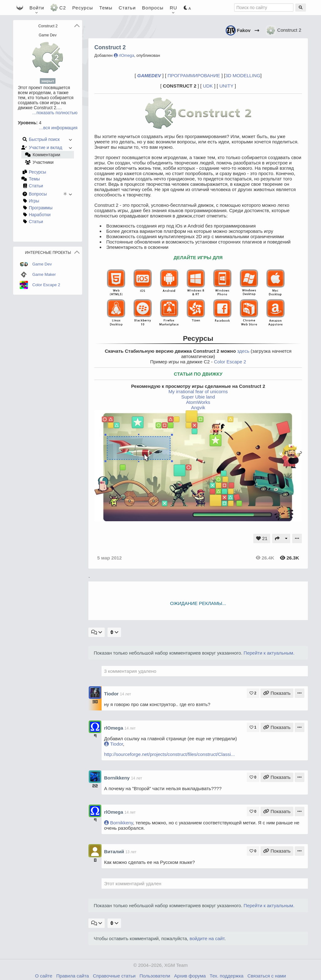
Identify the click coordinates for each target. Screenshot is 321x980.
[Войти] (37, 8)
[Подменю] (297, 538)
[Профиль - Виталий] (95, 850)
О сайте (44, 976)
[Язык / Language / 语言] (174, 8)
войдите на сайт (207, 938)
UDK (208, 86)
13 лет (131, 852)
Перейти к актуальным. (269, 653)
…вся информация (58, 128)
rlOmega (124, 55)
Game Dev (48, 35)
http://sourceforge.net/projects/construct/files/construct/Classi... (169, 754)
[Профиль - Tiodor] (95, 692)
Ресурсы (83, 8)
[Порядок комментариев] (114, 632)
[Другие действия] (286, 538)
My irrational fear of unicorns (198, 391)
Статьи (127, 8)
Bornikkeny (118, 778)
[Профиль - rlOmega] (95, 726)
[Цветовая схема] (187, 8)
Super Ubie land (198, 397)
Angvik (198, 407)
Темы (106, 8)
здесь (243, 351)
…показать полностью (55, 113)
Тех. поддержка (227, 976)
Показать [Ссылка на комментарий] (277, 693)
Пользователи (155, 976)
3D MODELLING (243, 75)
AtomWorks (198, 402)
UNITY (226, 86)
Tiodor (112, 694)
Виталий (115, 851)
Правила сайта (72, 976)
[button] (77, 26)
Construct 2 (284, 30)
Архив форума (190, 976)
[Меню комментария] (300, 693)
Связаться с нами (267, 976)
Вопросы (153, 8)
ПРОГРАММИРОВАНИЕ (194, 75)
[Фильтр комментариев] (97, 632)
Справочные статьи (114, 976)
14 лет (126, 694)
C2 (58, 8)
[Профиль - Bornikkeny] (95, 776)
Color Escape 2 (230, 362)
